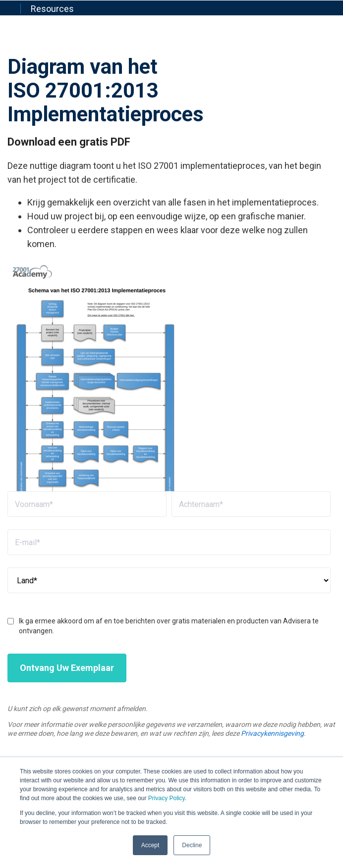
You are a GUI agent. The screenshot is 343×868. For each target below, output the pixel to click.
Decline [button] (192, 845)
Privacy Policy (167, 798)
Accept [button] (150, 845)
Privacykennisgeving (272, 733)
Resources (52, 9)
